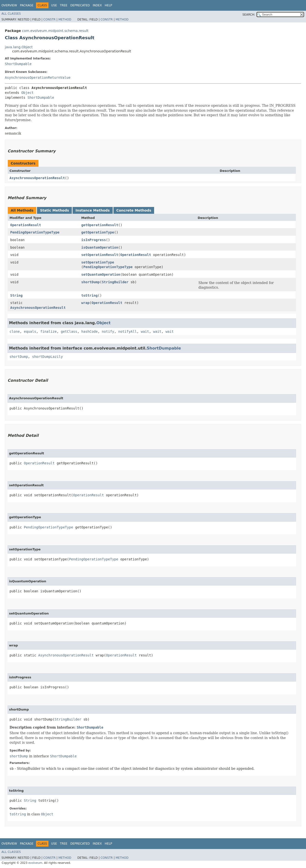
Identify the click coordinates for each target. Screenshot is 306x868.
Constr (49, 20)
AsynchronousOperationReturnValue (38, 78)
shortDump (91, 282)
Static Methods (54, 210)
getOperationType (98, 232)
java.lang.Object (19, 47)
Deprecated (80, 5)
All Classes (11, 14)
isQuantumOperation (100, 247)
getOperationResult (100, 225)
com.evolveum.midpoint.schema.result (55, 31)
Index (97, 5)
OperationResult (26, 225)
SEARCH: (249, 15)
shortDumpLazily (47, 357)
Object (27, 93)
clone (15, 332)
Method (65, 20)
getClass (69, 332)
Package (27, 5)
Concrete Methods (134, 210)
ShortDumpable (18, 64)
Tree (64, 5)
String (16, 295)
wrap (85, 303)
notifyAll (128, 332)
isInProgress (94, 240)
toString (89, 295)
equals (30, 332)
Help (108, 5)
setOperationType (98, 262)
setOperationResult (100, 255)
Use (54, 5)
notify (108, 332)
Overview (9, 5)
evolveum (35, 863)
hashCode (89, 332)
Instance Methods (93, 210)
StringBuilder (115, 282)
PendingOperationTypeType (35, 232)
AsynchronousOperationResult (37, 178)
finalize (48, 332)
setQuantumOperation (101, 274)
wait (145, 332)
